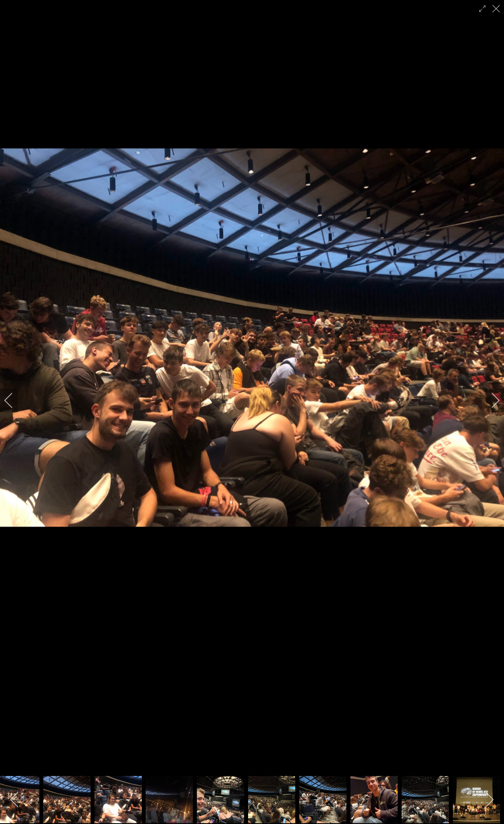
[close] (497, 9)
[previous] (14, 400)
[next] (490, 400)
